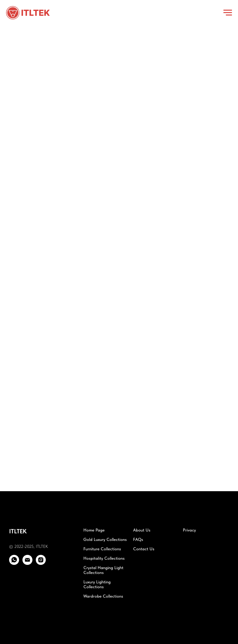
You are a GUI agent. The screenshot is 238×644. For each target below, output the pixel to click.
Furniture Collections (102, 549)
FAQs (138, 539)
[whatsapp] (14, 563)
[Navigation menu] (228, 13)
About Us (142, 530)
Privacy (189, 530)
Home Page (94, 530)
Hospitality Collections (104, 558)
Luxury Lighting (97, 582)
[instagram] (41, 563)
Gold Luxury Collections (105, 539)
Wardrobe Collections (103, 596)
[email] (27, 563)
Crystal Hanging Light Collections (103, 570)
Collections (94, 587)
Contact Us (144, 549)
